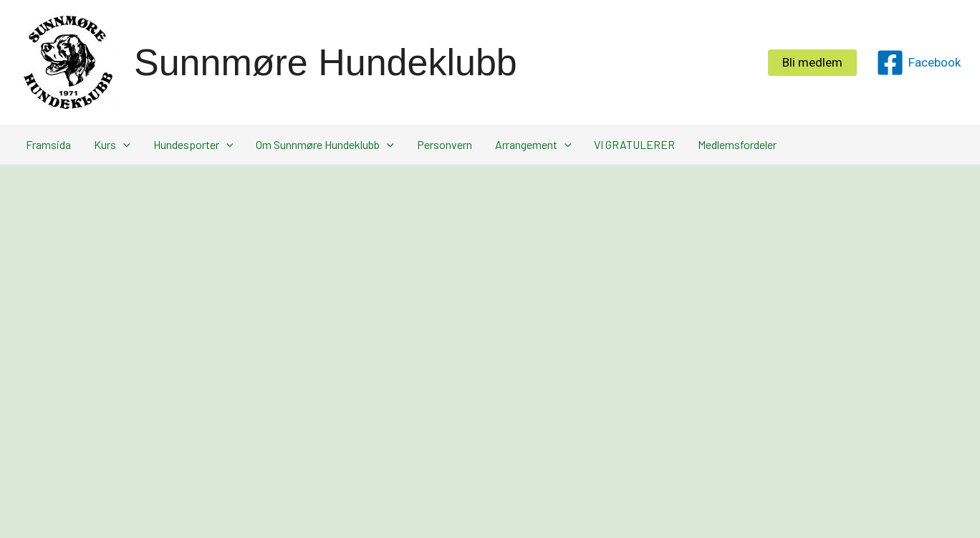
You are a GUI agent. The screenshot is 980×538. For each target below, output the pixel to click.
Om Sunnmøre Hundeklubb (325, 145)
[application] (123, 145)
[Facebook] (918, 63)
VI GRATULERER (634, 144)
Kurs (112, 145)
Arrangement (533, 145)
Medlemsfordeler (737, 144)
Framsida (48, 144)
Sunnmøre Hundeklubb (326, 62)
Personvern (445, 144)
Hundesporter (193, 145)
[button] (812, 63)
